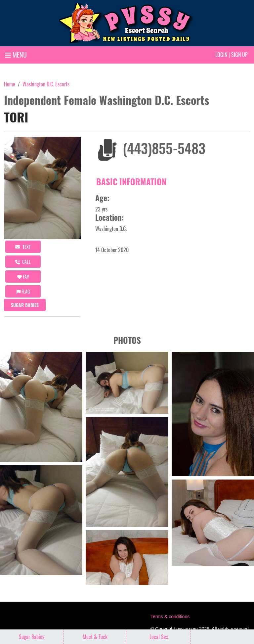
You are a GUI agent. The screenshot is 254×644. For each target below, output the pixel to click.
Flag (23, 291)
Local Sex (159, 637)
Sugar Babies (25, 305)
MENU (16, 55)
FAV (23, 276)
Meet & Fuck (95, 637)
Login (221, 55)
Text (23, 247)
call (23, 262)
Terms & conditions (170, 617)
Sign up (239, 55)
